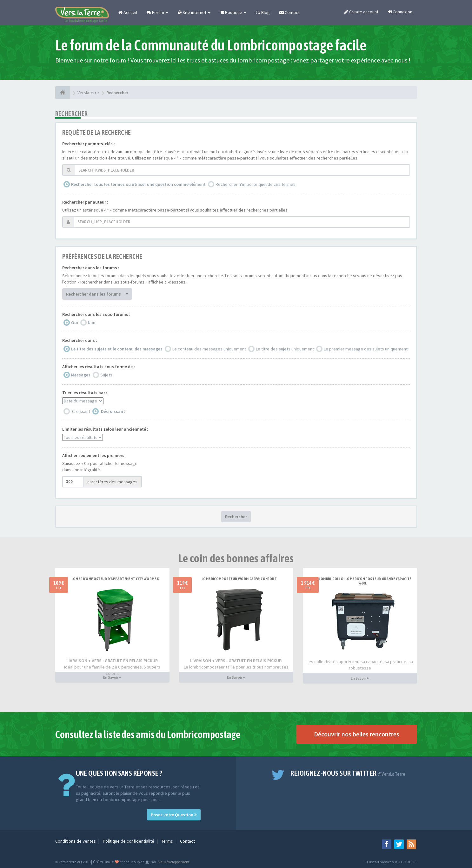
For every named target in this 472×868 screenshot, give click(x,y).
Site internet (194, 12)
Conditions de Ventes (76, 841)
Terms (168, 841)
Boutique (233, 12)
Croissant (81, 411)
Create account (361, 12)
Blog (263, 12)
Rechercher (236, 517)
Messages (81, 375)
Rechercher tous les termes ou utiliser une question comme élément (138, 184)
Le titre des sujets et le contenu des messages (117, 349)
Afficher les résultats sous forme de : (99, 367)
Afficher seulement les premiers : (94, 455)
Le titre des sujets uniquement (285, 349)
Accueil (128, 12)
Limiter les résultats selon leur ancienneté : (105, 429)
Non (92, 323)
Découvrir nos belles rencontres (357, 734)
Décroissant (113, 411)
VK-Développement (174, 862)
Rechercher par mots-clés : (89, 144)
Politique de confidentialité (129, 841)
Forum (157, 12)
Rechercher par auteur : (85, 202)
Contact (289, 12)
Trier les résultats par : (85, 393)
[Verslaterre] (63, 93)
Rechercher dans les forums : (91, 268)
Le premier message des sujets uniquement (366, 349)
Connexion (400, 12)
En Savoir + (112, 677)
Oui (75, 323)
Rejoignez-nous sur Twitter (348, 773)
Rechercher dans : (80, 340)
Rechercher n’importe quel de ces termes (256, 184)
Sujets (106, 375)
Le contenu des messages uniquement (209, 349)
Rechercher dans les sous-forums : (96, 314)
